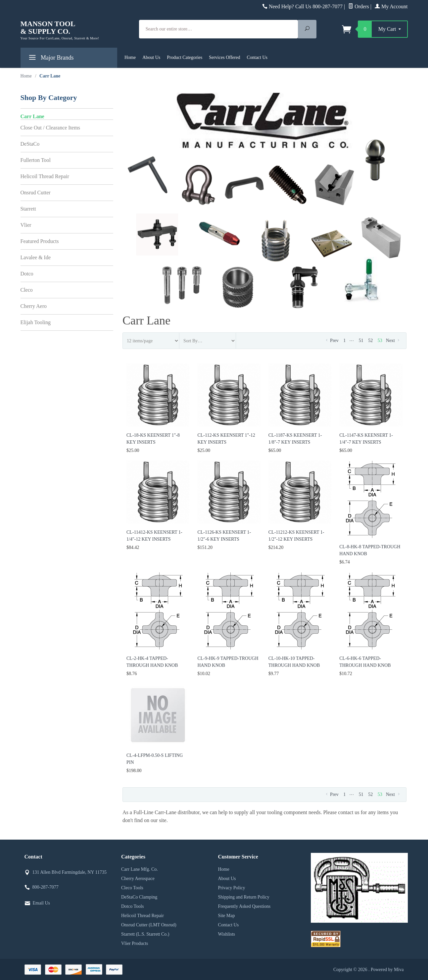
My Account (391, 6)
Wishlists (227, 934)
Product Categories (185, 57)
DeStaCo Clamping (139, 897)
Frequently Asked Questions (244, 906)
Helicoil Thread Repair (45, 176)
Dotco (27, 274)
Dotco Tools (132, 906)
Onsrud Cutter (36, 193)
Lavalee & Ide (36, 257)
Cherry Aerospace (138, 879)
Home (130, 57)
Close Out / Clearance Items (50, 128)
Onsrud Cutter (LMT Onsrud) (149, 925)
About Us (151, 57)
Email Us (42, 903)
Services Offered (224, 57)
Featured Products (40, 241)
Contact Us (257, 57)
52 (370, 341)
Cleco (27, 290)
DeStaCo (30, 144)
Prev (332, 341)
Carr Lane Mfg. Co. (140, 869)
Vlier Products (135, 943)
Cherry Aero (34, 306)
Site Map (227, 916)
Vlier (26, 225)
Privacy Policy (232, 888)
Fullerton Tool (36, 160)
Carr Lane (32, 116)
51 (361, 341)
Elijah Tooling (36, 322)
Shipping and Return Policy (244, 897)
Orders (359, 6)
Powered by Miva (387, 970)
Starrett (28, 209)
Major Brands (50, 59)
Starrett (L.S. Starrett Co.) (145, 934)
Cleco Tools (132, 888)
